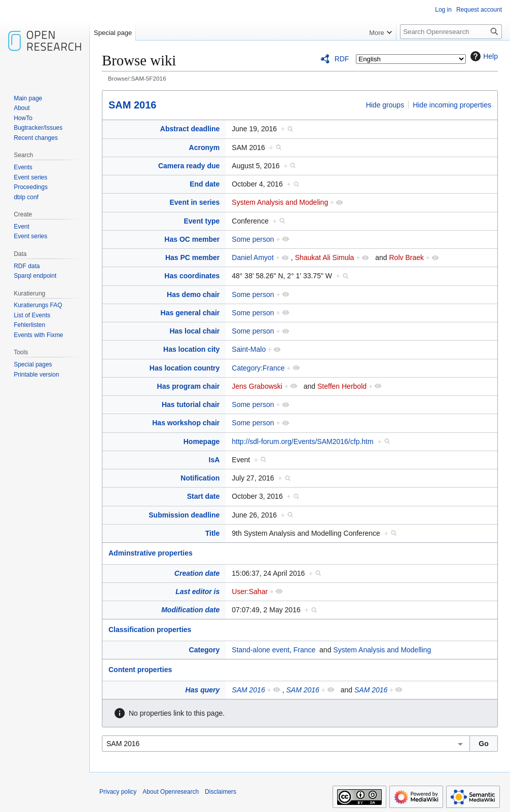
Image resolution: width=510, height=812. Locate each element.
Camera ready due (189, 166)
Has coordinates (192, 276)
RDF (342, 59)
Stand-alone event (261, 650)
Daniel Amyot (252, 257)
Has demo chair (193, 294)
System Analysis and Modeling (280, 202)
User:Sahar (250, 592)
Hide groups (385, 105)
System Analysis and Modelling (382, 650)
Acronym (205, 147)
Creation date (197, 573)
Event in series (194, 202)
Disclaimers (221, 792)
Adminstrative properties (151, 553)
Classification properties (150, 630)
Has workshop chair (186, 423)
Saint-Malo (249, 349)
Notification (200, 478)
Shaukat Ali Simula (325, 257)
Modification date (190, 610)
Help (483, 56)
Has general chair (190, 313)
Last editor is (197, 592)
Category (205, 650)
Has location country (185, 368)
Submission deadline (184, 515)
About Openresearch (171, 792)
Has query (203, 690)
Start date (204, 496)
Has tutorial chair (191, 404)
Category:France (258, 368)
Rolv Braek (406, 257)
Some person (253, 239)
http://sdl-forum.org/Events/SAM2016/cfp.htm (302, 441)
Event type (202, 221)
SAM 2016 (133, 105)
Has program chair (189, 386)
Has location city (191, 349)
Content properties (140, 670)
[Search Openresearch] (451, 32)
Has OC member (192, 239)
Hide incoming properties (452, 105)
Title (213, 533)
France (305, 650)
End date (205, 184)
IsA (214, 460)
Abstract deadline (190, 129)
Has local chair (194, 331)
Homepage (202, 441)
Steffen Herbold (342, 386)
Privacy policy (118, 792)
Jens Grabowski (257, 386)
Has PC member (192, 257)
